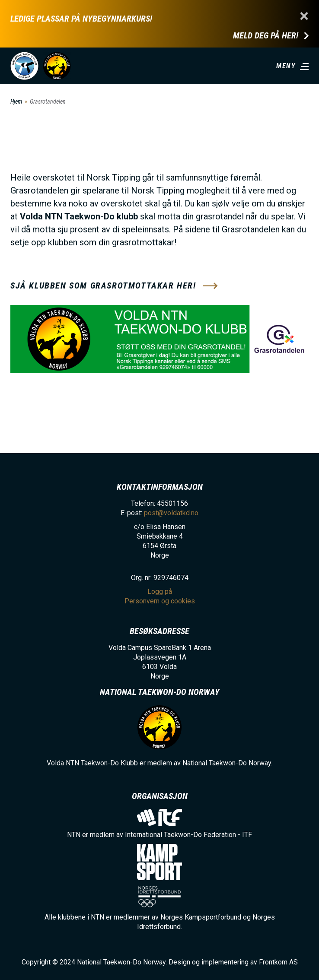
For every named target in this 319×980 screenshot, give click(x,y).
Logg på (160, 591)
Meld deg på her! (266, 36)
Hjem (16, 101)
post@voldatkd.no (171, 513)
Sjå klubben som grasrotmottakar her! (103, 285)
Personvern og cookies (160, 601)
